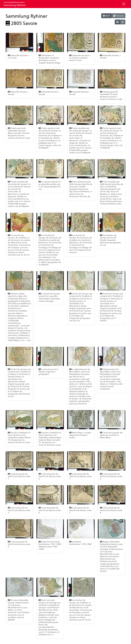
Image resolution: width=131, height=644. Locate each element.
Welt (106, 16)
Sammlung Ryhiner (15, 4)
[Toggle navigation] (124, 4)
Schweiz (118, 16)
